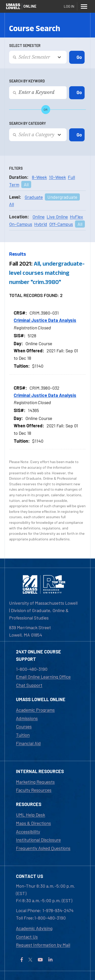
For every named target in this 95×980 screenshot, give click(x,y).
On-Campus (21, 224)
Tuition (23, 735)
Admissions (27, 718)
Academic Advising (34, 928)
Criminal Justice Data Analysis (45, 320)
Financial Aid (28, 743)
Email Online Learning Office (43, 677)
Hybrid (41, 224)
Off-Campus (61, 224)
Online (39, 217)
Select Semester (25, 46)
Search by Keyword (27, 81)
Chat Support (29, 685)
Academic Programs (35, 710)
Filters (16, 168)
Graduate (34, 197)
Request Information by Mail (43, 945)
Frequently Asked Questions (43, 848)
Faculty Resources (34, 790)
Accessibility (28, 832)
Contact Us (27, 937)
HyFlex (77, 217)
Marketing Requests (35, 782)
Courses (24, 726)
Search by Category (27, 123)
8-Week (39, 177)
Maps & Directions (33, 823)
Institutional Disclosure (38, 840)
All (26, 184)
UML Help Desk (31, 815)
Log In (69, 6)
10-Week (57, 177)
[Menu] (84, 6)
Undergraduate (62, 197)
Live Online (57, 217)
